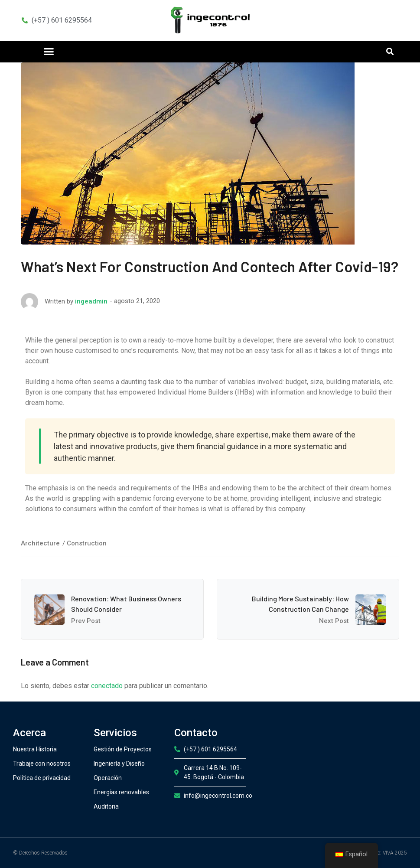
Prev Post (86, 621)
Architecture (40, 543)
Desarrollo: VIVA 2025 (382, 853)
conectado (107, 686)
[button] (49, 52)
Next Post (334, 621)
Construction (87, 543)
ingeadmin (91, 301)
